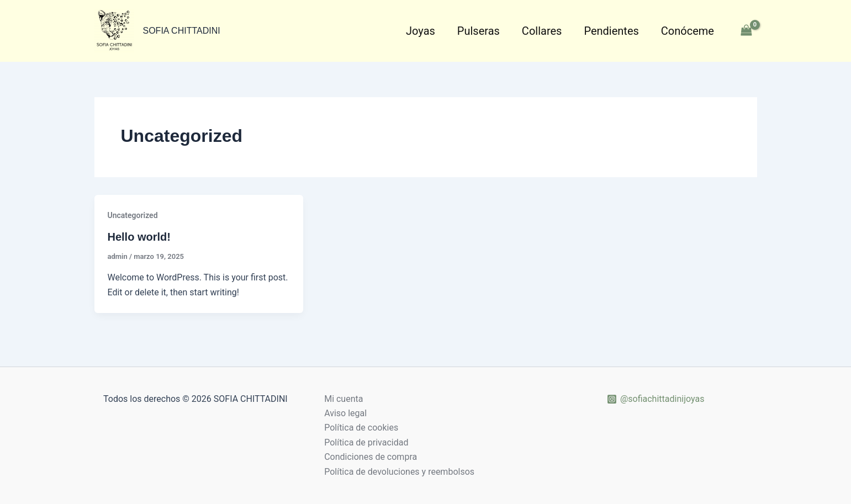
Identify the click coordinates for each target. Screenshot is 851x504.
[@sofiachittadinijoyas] (656, 399)
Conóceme (688, 31)
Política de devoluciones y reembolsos (399, 472)
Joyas (421, 31)
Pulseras (479, 31)
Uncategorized (133, 215)
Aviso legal (345, 413)
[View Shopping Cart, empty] (747, 31)
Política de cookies (361, 428)
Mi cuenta (343, 399)
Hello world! (139, 237)
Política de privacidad (366, 442)
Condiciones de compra (371, 457)
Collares (542, 31)
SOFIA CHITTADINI (182, 31)
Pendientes (611, 31)
